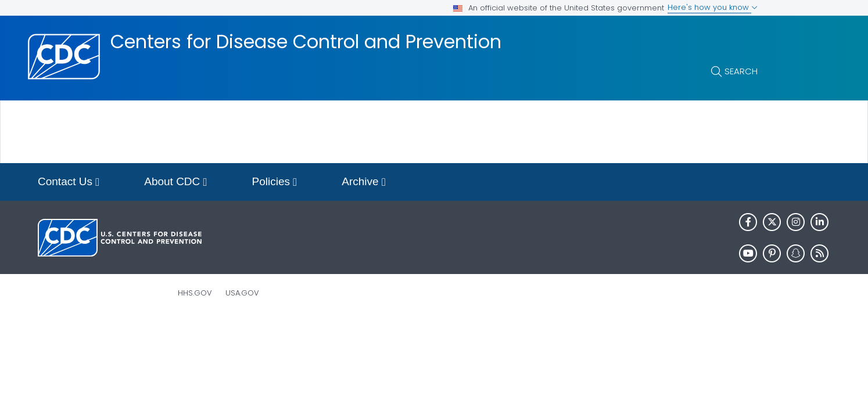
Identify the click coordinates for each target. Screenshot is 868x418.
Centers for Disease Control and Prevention (306, 42)
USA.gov (242, 293)
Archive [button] (364, 183)
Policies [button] (275, 183)
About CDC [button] (175, 183)
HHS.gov (195, 293)
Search (741, 71)
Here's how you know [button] (713, 7)
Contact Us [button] (69, 183)
